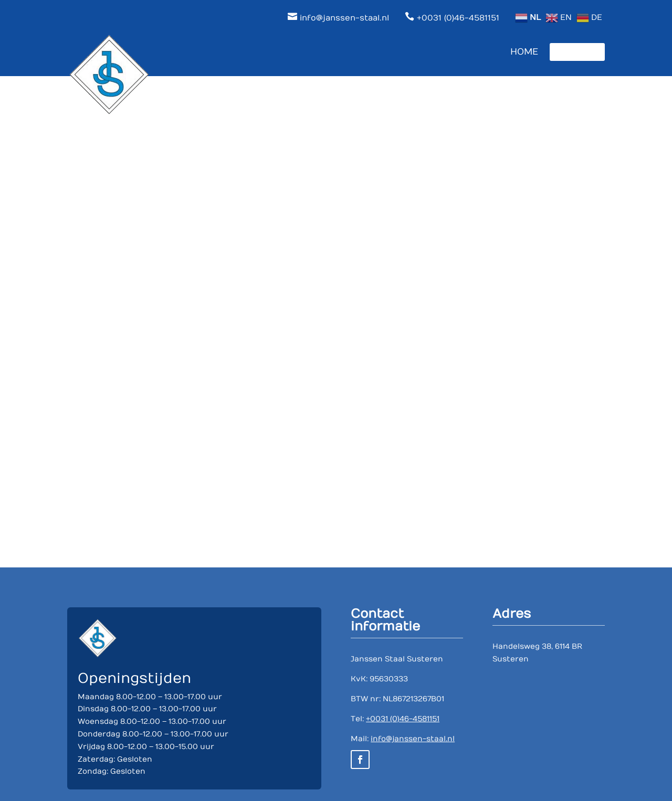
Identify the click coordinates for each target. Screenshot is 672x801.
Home (524, 52)
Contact (577, 52)
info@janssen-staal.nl (413, 739)
